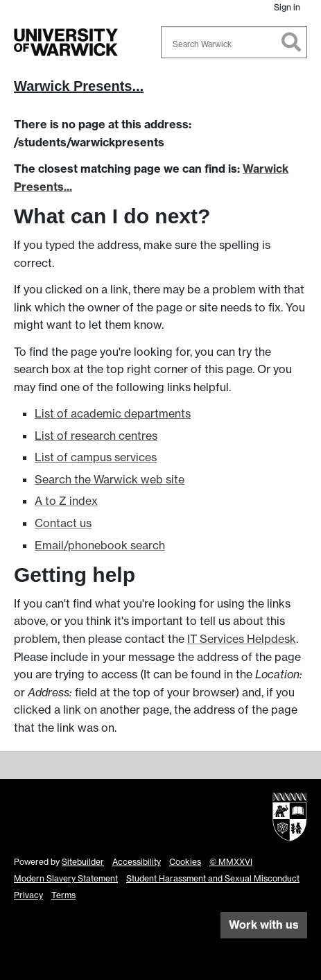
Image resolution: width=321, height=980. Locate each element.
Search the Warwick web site (110, 479)
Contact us (63, 523)
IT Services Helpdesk (242, 639)
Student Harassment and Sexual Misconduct (213, 878)
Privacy (28, 895)
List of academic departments (113, 413)
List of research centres (96, 436)
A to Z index (66, 501)
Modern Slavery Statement (66, 878)
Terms (63, 895)
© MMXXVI (231, 862)
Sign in (287, 7)
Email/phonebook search (100, 545)
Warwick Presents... (79, 86)
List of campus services (96, 457)
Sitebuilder (83, 862)
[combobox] (234, 42)
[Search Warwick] (234, 42)
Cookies (185, 862)
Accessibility (137, 862)
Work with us (264, 925)
